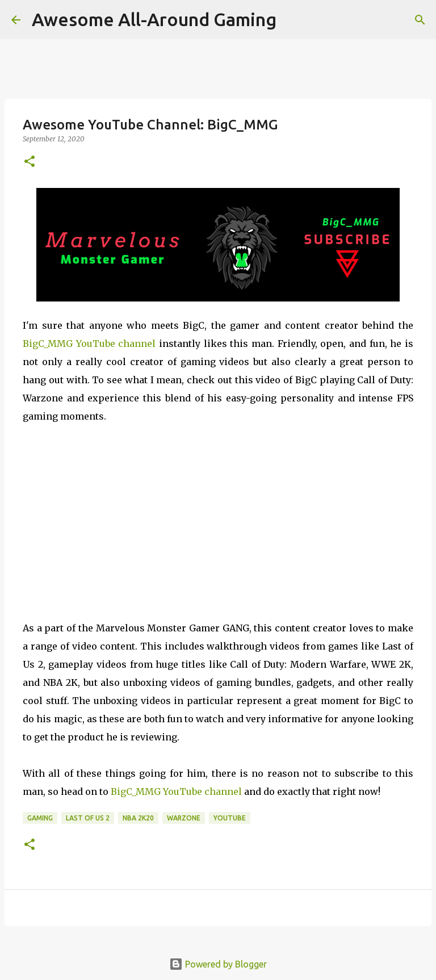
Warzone (184, 818)
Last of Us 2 (88, 818)
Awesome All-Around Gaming (154, 19)
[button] (30, 162)
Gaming (40, 818)
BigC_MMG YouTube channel (89, 344)
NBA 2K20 (138, 818)
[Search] (420, 20)
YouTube (230, 818)
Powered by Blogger (218, 964)
